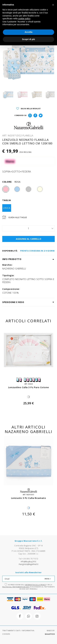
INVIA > (48, 579)
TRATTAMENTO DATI (11, 630)
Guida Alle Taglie (18, 217)
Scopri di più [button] (28, 39)
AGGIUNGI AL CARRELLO (28, 239)
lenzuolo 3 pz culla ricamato (28, 498)
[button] (53, 5)
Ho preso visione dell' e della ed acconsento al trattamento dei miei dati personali (28, 587)
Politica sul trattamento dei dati (16, 587)
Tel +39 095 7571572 (28, 559)
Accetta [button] (28, 32)
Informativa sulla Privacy (35, 585)
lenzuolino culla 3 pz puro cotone (28, 387)
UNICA (7, 208)
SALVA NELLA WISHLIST (28, 109)
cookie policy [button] (24, 19)
